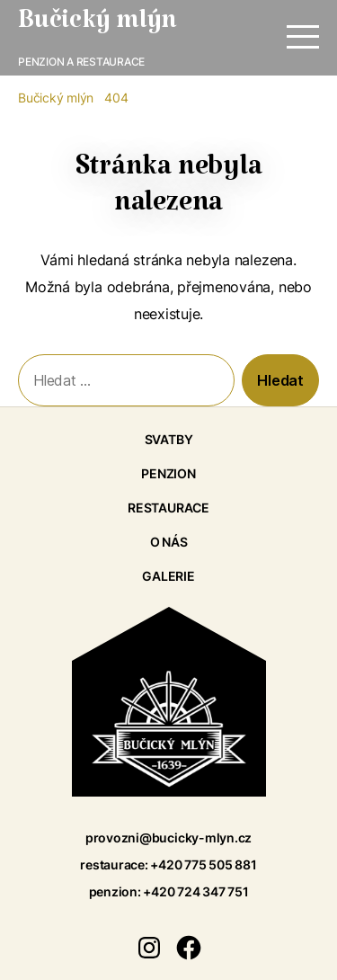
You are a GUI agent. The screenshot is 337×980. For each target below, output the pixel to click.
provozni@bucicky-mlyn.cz (168, 837)
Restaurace (168, 508)
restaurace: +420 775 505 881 (168, 864)
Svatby (169, 439)
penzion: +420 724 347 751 (169, 891)
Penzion (168, 473)
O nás (169, 542)
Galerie (168, 576)
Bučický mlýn (98, 27)
